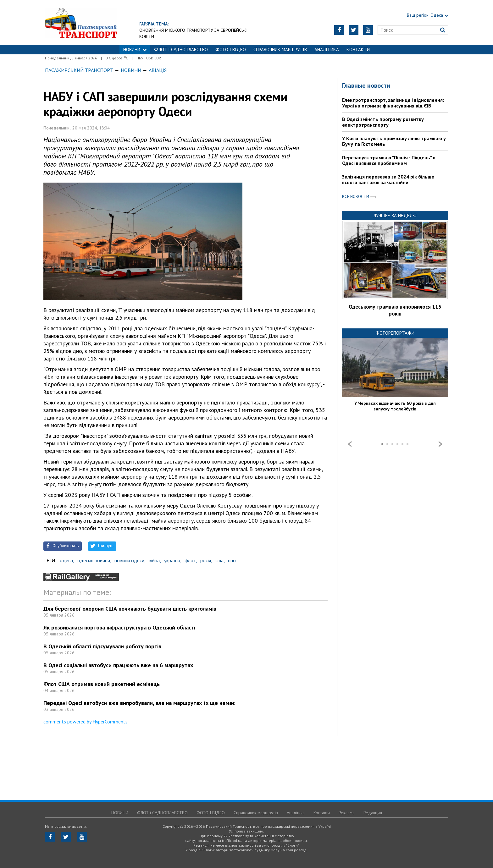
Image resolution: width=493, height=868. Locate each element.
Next (440, 444)
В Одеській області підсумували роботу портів (102, 646)
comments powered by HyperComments (86, 722)
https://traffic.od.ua (81, 22)
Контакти (358, 49)
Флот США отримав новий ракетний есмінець (102, 684)
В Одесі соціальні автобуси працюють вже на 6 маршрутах (118, 665)
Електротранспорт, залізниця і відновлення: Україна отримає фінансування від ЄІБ (393, 103)
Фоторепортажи (395, 333)
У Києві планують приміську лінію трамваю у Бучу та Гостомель (394, 141)
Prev (350, 444)
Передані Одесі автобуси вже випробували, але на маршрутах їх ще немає (139, 703)
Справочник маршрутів (280, 49)
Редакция (373, 813)
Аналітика (327, 49)
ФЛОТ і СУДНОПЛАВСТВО (181, 49)
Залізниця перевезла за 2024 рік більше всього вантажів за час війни (388, 179)
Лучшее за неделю (395, 215)
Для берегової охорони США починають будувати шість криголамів (130, 609)
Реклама (347, 813)
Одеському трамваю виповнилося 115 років (395, 310)
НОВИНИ (135, 49)
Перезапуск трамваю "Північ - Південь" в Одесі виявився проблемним (389, 160)
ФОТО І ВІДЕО (231, 49)
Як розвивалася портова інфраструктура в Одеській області (119, 627)
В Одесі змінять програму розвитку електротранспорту (383, 122)
